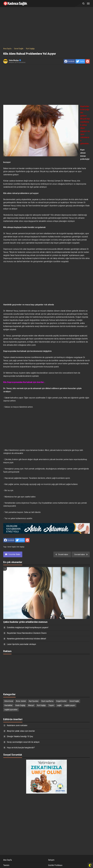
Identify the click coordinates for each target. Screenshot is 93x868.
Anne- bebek (21, 701)
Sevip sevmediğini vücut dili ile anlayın (23, 742)
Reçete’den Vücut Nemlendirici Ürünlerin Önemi (27, 633)
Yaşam (51, 705)
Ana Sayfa (8, 860)
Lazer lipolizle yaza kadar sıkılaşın (21, 644)
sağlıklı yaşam (70, 705)
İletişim (51, 860)
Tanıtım (6, 865)
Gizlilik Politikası (55, 865)
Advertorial (9, 701)
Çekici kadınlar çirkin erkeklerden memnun (25, 622)
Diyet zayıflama (47, 701)
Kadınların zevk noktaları (17, 725)
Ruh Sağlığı (20, 547)
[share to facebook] (69, 61)
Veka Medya (15, 60)
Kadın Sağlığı (20, 705)
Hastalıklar (8, 705)
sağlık (59, 705)
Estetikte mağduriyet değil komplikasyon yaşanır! (28, 627)
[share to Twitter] (80, 61)
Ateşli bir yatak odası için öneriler (21, 731)
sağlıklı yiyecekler (11, 710)
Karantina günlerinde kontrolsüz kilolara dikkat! (27, 639)
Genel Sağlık (12, 547)
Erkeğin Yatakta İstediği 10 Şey (20, 736)
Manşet (31, 705)
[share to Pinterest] (88, 61)
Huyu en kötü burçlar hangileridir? (21, 748)
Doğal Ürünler (61, 701)
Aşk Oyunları (34, 701)
